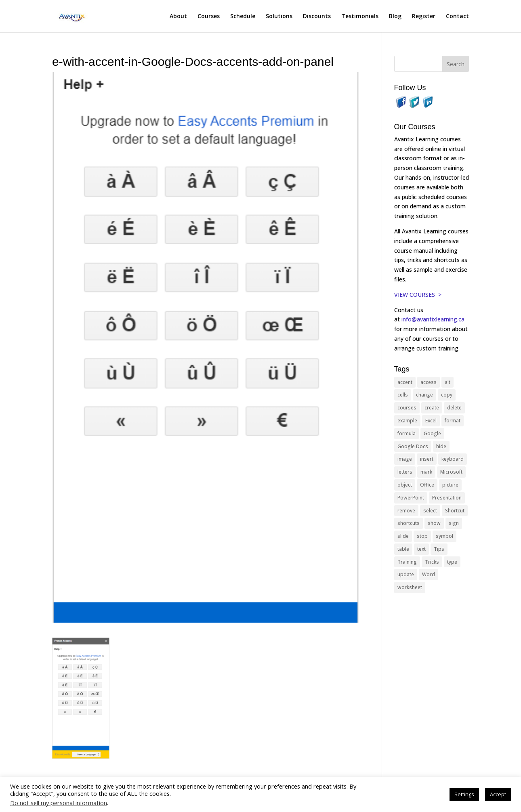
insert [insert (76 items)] (427, 459)
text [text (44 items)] (421, 549)
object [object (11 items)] (405, 485)
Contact (457, 17)
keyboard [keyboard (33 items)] (453, 459)
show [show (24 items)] (434, 523)
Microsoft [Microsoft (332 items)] (451, 472)
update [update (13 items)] (406, 574)
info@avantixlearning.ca (434, 319)
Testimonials (360, 17)
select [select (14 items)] (430, 511)
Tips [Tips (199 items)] (439, 549)
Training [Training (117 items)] (407, 562)
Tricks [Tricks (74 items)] (432, 562)
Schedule (243, 17)
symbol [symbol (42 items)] (444, 536)
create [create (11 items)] (432, 408)
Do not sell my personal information (59, 803)
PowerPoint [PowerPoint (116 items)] (411, 498)
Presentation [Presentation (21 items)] (447, 498)
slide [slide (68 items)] (403, 536)
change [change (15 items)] (424, 395)
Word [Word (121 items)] (429, 574)
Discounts (317, 17)
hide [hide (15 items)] (441, 446)
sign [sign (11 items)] (454, 523)
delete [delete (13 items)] (454, 408)
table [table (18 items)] (403, 549)
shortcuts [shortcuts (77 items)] (409, 523)
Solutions (279, 17)
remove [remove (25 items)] (406, 511)
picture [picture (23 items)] (450, 485)
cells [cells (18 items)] (403, 395)
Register (424, 17)
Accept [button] (498, 794)
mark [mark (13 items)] (426, 472)
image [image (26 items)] (405, 459)
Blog (395, 17)
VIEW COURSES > (418, 295)
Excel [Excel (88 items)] (431, 421)
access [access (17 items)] (429, 382)
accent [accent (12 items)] (405, 382)
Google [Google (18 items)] (432, 433)
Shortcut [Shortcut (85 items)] (455, 511)
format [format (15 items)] (453, 421)
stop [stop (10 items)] (422, 536)
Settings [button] (464, 794)
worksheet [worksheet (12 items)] (410, 587)
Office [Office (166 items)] (427, 485)
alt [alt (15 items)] (447, 382)
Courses (209, 17)
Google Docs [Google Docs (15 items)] (413, 446)
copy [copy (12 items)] (447, 395)
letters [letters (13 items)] (405, 472)
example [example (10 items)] (407, 421)
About (178, 17)
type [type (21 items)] (452, 562)
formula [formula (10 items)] (407, 433)
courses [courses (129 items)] (407, 408)
